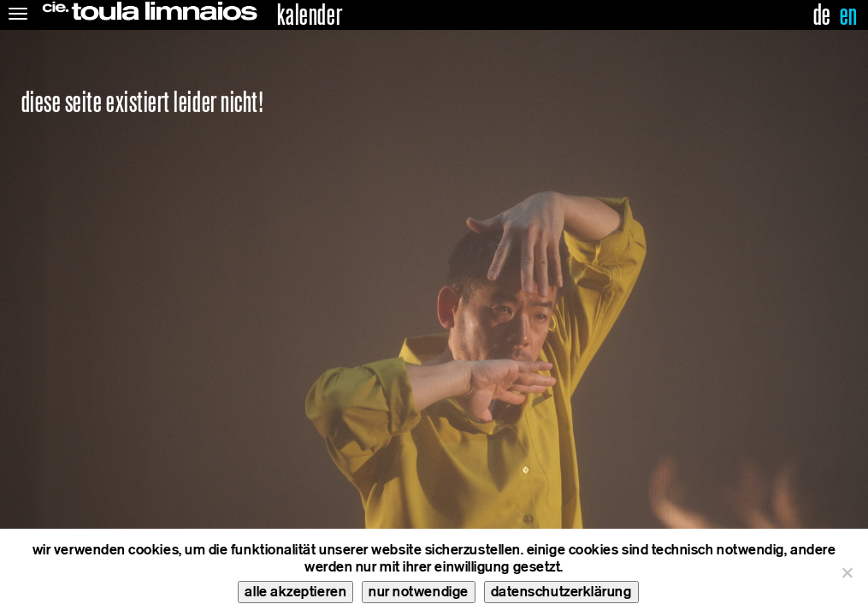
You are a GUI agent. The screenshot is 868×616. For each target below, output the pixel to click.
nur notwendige (419, 592)
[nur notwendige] (847, 572)
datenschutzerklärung (561, 592)
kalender (310, 15)
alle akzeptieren (295, 592)
